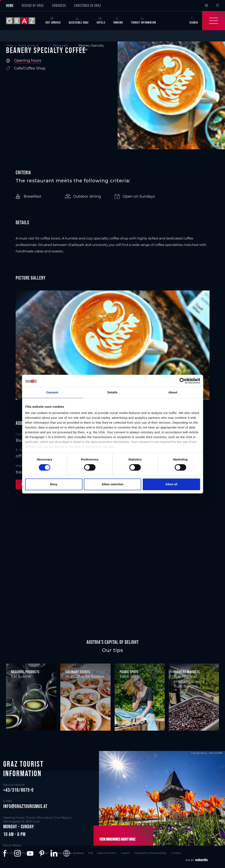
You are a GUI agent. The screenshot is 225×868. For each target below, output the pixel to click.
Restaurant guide (61, 47)
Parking (118, 21)
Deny (54, 484)
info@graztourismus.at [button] (25, 806)
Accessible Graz (79, 21)
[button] (6, 853)
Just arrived (53, 21)
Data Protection (108, 853)
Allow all (171, 484)
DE (207, 5)
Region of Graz (33, 5)
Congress (59, 5)
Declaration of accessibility (153, 853)
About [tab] (173, 392)
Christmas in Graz (88, 5)
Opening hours (28, 60)
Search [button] (194, 21)
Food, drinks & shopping (28, 47)
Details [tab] (113, 392)
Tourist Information (143, 21)
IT (218, 5)
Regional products (25, 672)
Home (10, 5)
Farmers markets (187, 672)
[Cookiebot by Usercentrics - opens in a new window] (182, 381)
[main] (112, 324)
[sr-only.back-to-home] (24, 21)
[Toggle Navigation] (214, 21)
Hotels (101, 21)
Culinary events (78, 672)
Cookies (179, 853)
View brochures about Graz (117, 839)
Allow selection (112, 484)
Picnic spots (129, 672)
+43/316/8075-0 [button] (18, 790)
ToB (91, 853)
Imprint (127, 853)
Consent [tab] (52, 392)
